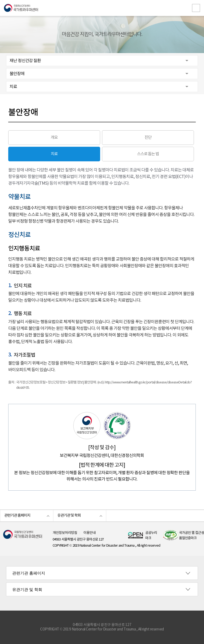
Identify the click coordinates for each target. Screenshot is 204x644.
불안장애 (17, 74)
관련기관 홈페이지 (17, 516)
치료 (13, 87)
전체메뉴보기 (196, 8)
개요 (54, 138)
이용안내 (90, 533)
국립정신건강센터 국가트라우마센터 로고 (102, 8)
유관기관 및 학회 (69, 516)
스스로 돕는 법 (148, 154)
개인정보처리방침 (65, 533)
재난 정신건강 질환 (25, 61)
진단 (148, 138)
